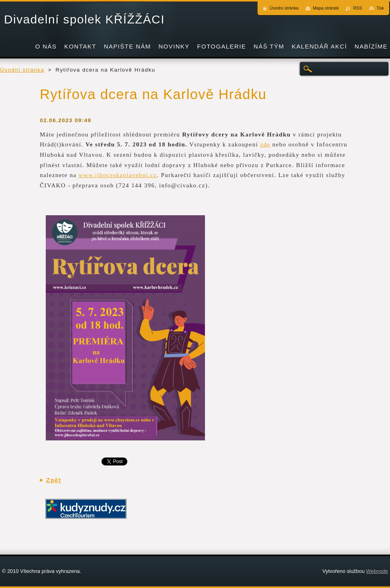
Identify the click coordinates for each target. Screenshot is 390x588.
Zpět (54, 480)
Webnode (377, 571)
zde (265, 144)
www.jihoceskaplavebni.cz (118, 175)
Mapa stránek (326, 8)
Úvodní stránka (22, 70)
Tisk (380, 8)
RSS (357, 8)
